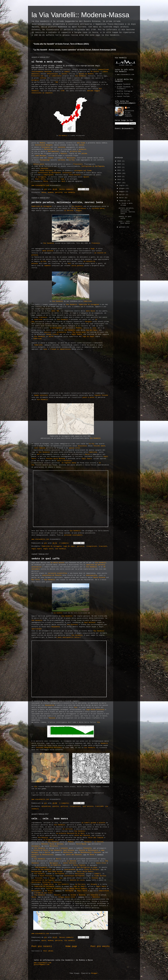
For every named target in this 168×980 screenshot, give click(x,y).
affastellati (52, 74)
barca (51, 336)
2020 (120, 173)
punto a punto (88, 397)
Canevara (94, 895)
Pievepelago (45, 160)
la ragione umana (69, 463)
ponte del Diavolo (73, 855)
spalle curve (74, 448)
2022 (120, 167)
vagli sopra (37, 549)
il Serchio (69, 211)
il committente (55, 76)
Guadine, (82, 895)
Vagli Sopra (77, 334)
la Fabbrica (56, 865)
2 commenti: (65, 543)
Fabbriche (88, 301)
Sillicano (47, 882)
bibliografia (92, 575)
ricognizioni (92, 546)
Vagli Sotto (40, 179)
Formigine (46, 147)
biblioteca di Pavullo (52, 575)
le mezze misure (57, 563)
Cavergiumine (70, 869)
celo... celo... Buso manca (50, 819)
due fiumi (81, 143)
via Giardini (72, 625)
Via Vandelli (81, 76)
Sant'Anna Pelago (55, 872)
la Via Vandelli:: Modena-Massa (80, 15)
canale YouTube (123, 96)
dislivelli (82, 446)
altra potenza (77, 266)
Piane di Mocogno (92, 869)
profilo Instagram (125, 91)
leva (45, 349)
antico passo (39, 164)
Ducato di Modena (86, 74)
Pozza (52, 844)
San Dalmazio (56, 850)
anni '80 (55, 311)
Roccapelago (37, 872)
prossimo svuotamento (73, 535)
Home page (71, 946)
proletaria (61, 332)
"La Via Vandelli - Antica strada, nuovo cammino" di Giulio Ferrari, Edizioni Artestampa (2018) (75, 50)
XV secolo (95, 72)
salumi (82, 145)
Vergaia (88, 322)
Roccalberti (37, 891)
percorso (59, 192)
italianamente (37, 72)
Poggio (79, 211)
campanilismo (103, 69)
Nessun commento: (67, 189)
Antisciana (36, 882)
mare (63, 181)
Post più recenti (42, 946)
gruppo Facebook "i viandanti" (125, 88)
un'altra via (75, 151)
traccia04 (99, 806)
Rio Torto (36, 580)
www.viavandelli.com (40, 185)
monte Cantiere (70, 863)
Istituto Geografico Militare (49, 748)
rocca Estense (75, 175)
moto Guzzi (91, 311)
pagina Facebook (124, 84)
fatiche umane (99, 446)
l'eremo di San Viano (43, 893)
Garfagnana (60, 874)
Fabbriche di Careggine (42, 206)
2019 (120, 177)
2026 (120, 161)
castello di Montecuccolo (42, 855)
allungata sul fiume (83, 171)
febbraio (123, 201)
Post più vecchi (100, 946)
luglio (122, 185)
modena (51, 192)
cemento (47, 266)
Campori (97, 874)
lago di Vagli (88, 336)
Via (69, 264)
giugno (122, 188)
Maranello (48, 149)
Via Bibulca (43, 838)
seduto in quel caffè (45, 559)
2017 (120, 183)
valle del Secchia (82, 835)
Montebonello (86, 852)
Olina (34, 857)
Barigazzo (54, 863)
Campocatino (104, 891)
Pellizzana (80, 874)
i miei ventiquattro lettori (68, 637)
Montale (45, 844)
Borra (47, 852)
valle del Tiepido (96, 838)
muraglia (35, 80)
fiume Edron (48, 884)
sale (94, 328)
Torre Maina (81, 844)
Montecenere (93, 850)
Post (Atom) (48, 951)
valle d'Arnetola (64, 461)
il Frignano (48, 840)
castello (62, 147)
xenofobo (48, 72)
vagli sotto (48, 549)
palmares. (83, 149)
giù (129, 108)
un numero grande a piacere (93, 823)
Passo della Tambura (78, 889)
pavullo (56, 806)
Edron (87, 454)
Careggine (42, 177)
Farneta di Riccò (41, 850)
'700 (56, 82)
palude (84, 154)
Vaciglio (88, 842)
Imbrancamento (41, 867)
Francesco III (37, 76)
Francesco (96, 243)
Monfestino (68, 852)
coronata (61, 160)
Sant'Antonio (90, 622)
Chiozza (95, 878)
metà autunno (48, 251)
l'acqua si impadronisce (60, 349)
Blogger (94, 973)
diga (92, 249)
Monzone (97, 852)
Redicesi (96, 897)
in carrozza (67, 829)
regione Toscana (101, 395)
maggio (122, 192)
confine (43, 78)
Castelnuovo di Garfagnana (49, 173)
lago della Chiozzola (95, 710)
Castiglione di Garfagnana (93, 166)
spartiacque (37, 629)
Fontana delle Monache (56, 459)
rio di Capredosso (78, 208)
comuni (67, 72)
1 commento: (65, 803)
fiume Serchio (100, 876)
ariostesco (67, 173)
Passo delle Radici (85, 872)
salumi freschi (52, 334)
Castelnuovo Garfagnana (74, 876)
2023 (120, 164)
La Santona (72, 861)
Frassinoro (78, 164)
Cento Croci (102, 863)
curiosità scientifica (57, 573)
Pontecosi (57, 882)
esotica (47, 332)
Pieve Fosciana (46, 171)
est (38, 454)
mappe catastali (41, 395)
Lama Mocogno (41, 156)
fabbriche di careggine (52, 546)
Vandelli (104, 743)
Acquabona (56, 627)
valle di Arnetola (54, 889)
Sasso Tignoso (79, 865)
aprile (122, 195)
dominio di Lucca (77, 880)
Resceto (57, 895)
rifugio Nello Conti (66, 897)
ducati (64, 74)
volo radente (40, 448)
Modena (42, 143)
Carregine (69, 891)
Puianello (87, 848)
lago (62, 179)
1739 (62, 91)
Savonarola (50, 705)
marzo (122, 198)
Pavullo (64, 154)
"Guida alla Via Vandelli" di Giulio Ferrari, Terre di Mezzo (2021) (61, 44)
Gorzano (60, 844)
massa (44, 192)
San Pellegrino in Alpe (87, 867)
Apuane (86, 177)
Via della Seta (79, 332)
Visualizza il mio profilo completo (129, 113)
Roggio (51, 891)
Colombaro (36, 846)
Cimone (51, 158)
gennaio (123, 227)
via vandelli (70, 192)
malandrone (46, 806)
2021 (120, 170)
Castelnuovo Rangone (44, 145)
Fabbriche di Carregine (44, 886)
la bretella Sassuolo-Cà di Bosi (70, 833)
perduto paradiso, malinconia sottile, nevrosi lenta (67, 202)
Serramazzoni (53, 151)
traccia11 (103, 546)
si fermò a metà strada (47, 62)
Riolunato (71, 158)
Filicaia (39, 878)
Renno (92, 855)
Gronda (73, 895)
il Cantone (99, 842)
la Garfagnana (56, 328)
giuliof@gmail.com (42, 965)
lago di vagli (69, 546)
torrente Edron (98, 208)
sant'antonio (88, 806)
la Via (72, 160)
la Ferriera (80, 884)
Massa (46, 181)
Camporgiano (48, 175)
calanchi (64, 848)
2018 (120, 180)
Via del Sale (92, 330)
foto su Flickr (123, 94)
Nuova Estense (99, 577)
